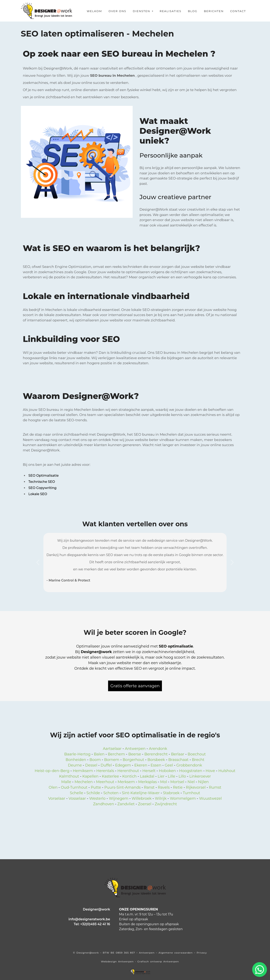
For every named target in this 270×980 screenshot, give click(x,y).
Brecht (198, 760)
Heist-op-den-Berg (52, 771)
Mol (163, 782)
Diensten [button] (142, 11)
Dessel (91, 765)
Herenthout (128, 771)
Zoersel (145, 804)
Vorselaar (57, 798)
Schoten (111, 793)
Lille (172, 776)
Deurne (75, 765)
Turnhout (191, 793)
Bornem (112, 760)
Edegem (123, 765)
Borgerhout (133, 760)
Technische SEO (43, 482)
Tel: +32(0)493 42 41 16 (92, 924)
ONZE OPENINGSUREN (139, 909)
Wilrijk (161, 798)
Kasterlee (110, 776)
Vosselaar (77, 798)
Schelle (76, 793)
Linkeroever (200, 776)
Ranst (149, 787)
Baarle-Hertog (77, 754)
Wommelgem (183, 798)
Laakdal (147, 776)
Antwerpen (135, 749)
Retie (178, 787)
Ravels (164, 787)
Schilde (93, 793)
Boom (95, 760)
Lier (161, 776)
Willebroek (142, 798)
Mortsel (177, 782)
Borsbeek (156, 760)
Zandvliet (126, 804)
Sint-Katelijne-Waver (141, 793)
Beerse (135, 754)
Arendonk (158, 749)
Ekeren (141, 765)
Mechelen (84, 782)
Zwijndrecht (166, 804)
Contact (238, 11)
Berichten (214, 11)
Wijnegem (119, 798)
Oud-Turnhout (74, 787)
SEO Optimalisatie (45, 476)
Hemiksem (83, 771)
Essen (156, 765)
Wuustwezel (211, 798)
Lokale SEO (39, 494)
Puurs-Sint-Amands (123, 787)
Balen (99, 754)
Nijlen (203, 782)
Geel (169, 765)
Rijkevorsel (196, 787)
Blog (193, 11)
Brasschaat (178, 760)
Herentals (105, 771)
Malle (66, 782)
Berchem (116, 754)
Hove (210, 771)
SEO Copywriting (43, 488)
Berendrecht (156, 754)
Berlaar (178, 754)
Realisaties (171, 11)
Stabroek (171, 793)
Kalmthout (69, 776)
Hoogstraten (191, 771)
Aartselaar (112, 749)
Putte (96, 787)
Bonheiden (76, 760)
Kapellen (90, 776)
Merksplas (147, 782)
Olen (53, 787)
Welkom (94, 11)
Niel (191, 782)
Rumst (215, 787)
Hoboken (167, 771)
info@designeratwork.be (89, 919)
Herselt (149, 771)
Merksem (126, 782)
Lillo (182, 776)
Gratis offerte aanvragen (135, 686)
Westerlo (97, 798)
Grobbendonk (189, 765)
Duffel (106, 765)
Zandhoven (104, 804)
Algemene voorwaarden (176, 953)
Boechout (197, 754)
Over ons (117, 11)
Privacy (202, 953)
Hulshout (227, 771)
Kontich (129, 776)
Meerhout (105, 782)
